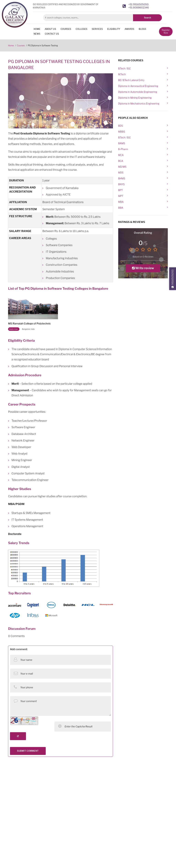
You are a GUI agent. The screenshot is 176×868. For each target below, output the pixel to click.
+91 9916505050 (138, 4)
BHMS (122, 178)
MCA (121, 155)
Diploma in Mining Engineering (135, 98)
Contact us (52, 34)
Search (147, 18)
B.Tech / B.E (124, 68)
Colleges (81, 29)
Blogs (142, 29)
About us (50, 29)
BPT (120, 190)
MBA (121, 202)
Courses (66, 29)
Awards (129, 29)
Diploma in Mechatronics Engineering (139, 104)
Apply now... (14, 329)
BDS (120, 126)
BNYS (121, 184)
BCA (121, 161)
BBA (121, 208)
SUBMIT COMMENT (28, 751)
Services (97, 29)
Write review (143, 268)
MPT (121, 196)
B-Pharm (123, 149)
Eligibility (114, 29)
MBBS (122, 132)
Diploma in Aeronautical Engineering (138, 86)
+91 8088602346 (139, 7)
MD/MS (122, 167)
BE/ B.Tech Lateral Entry (131, 80)
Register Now (166, 31)
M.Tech (122, 74)
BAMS (122, 143)
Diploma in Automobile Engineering (138, 92)
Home (37, 29)
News (37, 34)
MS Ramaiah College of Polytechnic (29, 324)
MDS (121, 173)
